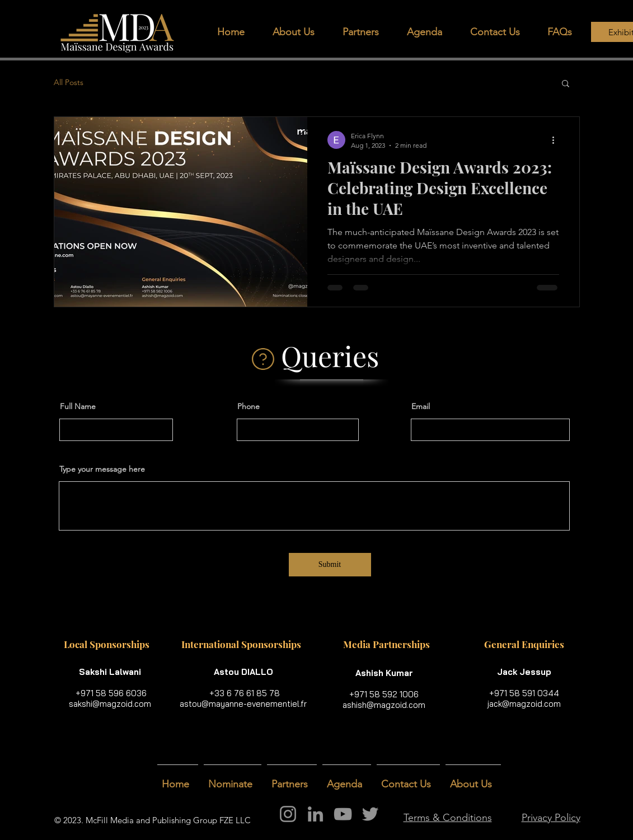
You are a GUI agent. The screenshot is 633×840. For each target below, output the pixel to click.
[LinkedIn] (315, 814)
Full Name (78, 406)
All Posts (69, 82)
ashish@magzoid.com (384, 705)
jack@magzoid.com (524, 704)
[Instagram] (288, 814)
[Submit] (330, 565)
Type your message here (102, 469)
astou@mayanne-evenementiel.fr (243, 704)
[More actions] (557, 140)
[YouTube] (343, 814)
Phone (248, 406)
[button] (366, 32)
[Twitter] (370, 814)
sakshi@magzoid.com (110, 704)
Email (421, 406)
